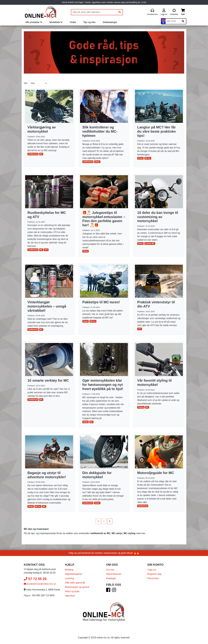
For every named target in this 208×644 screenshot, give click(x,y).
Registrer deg (154, 574)
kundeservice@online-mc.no (40, 584)
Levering (69, 578)
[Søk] (120, 12)
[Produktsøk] (94, 12)
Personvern (153, 578)
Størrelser (70, 596)
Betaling (69, 570)
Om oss (110, 570)
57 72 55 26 (35, 579)
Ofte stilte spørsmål (75, 583)
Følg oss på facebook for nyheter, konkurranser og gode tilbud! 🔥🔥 (104, 553)
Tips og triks (89, 22)
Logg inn (152, 570)
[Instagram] (114, 591)
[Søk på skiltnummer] (183, 21)
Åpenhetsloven (114, 574)
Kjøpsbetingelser (74, 574)
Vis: (26, 83)
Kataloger (111, 578)
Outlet (73, 22)
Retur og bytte (72, 591)
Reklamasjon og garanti (77, 587)
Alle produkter (34, 22)
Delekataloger (110, 22)
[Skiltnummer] (173, 21)
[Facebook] (108, 591)
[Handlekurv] (183, 12)
